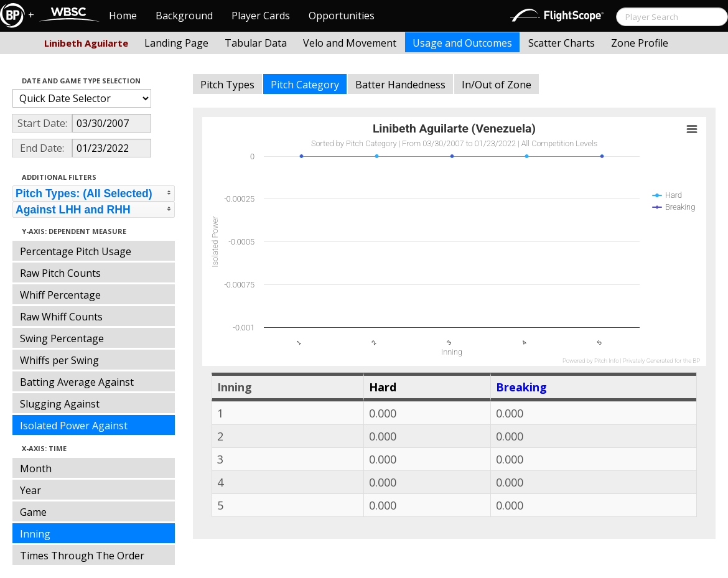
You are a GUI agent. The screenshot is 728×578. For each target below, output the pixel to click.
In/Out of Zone (497, 85)
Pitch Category (305, 85)
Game (33, 512)
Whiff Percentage (60, 295)
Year (30, 490)
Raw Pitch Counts (60, 273)
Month (36, 468)
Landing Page (176, 43)
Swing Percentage (62, 338)
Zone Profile (640, 43)
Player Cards (261, 16)
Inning (35, 534)
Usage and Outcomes (462, 43)
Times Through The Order (82, 556)
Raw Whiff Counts (61, 317)
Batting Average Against (77, 382)
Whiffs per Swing (59, 360)
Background (184, 16)
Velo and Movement (350, 43)
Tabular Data (256, 43)
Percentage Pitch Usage (76, 251)
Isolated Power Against (74, 426)
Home (123, 16)
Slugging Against (60, 404)
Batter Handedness (400, 85)
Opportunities (342, 16)
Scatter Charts (562, 43)
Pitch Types (227, 85)
